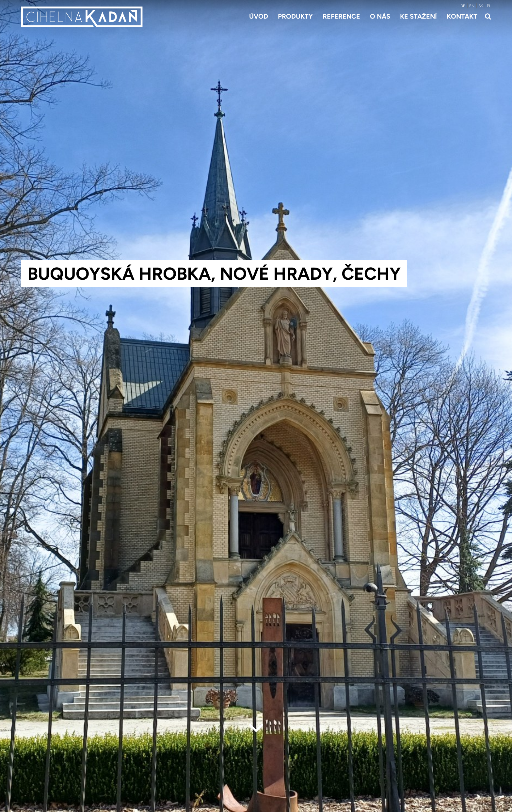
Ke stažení (418, 16)
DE (463, 6)
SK (481, 6)
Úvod (259, 16)
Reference (341, 16)
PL (489, 6)
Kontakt (462, 16)
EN (472, 6)
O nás (380, 16)
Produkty (295, 16)
